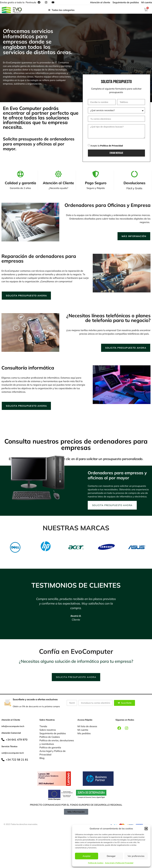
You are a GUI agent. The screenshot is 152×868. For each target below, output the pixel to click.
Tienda (43, 727)
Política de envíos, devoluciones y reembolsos (57, 743)
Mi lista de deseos (87, 727)
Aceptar (87, 856)
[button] (146, 829)
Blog (42, 759)
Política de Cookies (96, 863)
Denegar (111, 856)
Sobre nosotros (48, 731)
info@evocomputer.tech (13, 727)
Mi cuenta (83, 731)
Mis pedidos (84, 734)
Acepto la (107, 146)
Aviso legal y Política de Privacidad (119, 863)
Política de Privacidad (112, 146)
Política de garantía (50, 748)
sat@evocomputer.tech (13, 754)
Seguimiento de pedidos (53, 734)
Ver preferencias (136, 856)
